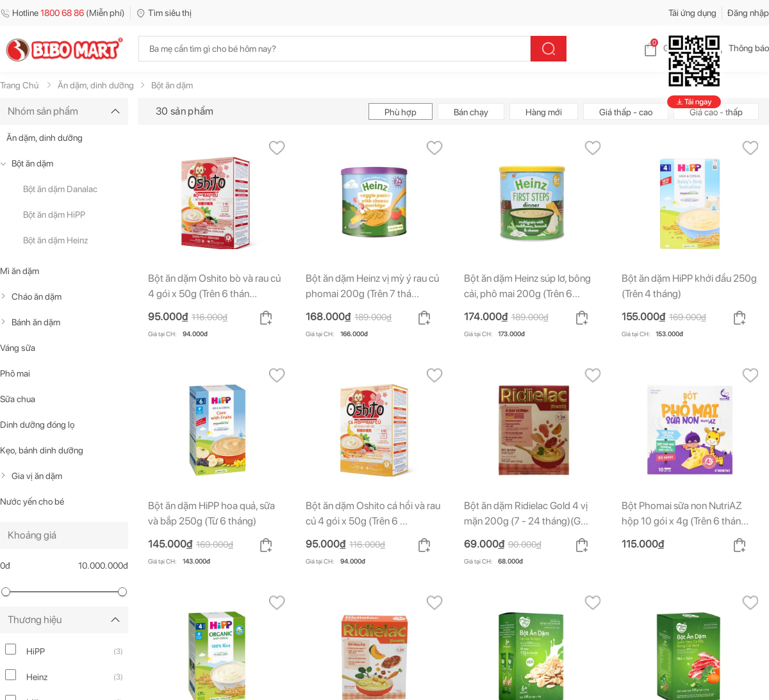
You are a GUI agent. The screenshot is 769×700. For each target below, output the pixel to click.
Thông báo (739, 48)
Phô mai (15, 373)
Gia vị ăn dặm (37, 476)
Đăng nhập (748, 13)
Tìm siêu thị (164, 13)
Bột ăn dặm (32, 163)
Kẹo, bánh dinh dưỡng (42, 450)
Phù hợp (401, 112)
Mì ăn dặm (20, 271)
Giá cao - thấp (716, 112)
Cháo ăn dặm (37, 297)
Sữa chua (18, 399)
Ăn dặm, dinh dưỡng (45, 138)
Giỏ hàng (670, 48)
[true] (6, 163)
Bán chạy (471, 112)
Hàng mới (544, 112)
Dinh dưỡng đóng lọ (37, 425)
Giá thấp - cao (626, 112)
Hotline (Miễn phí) (62, 13)
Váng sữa (18, 348)
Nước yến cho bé (32, 501)
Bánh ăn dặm (36, 322)
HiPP (36, 651)
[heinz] (11, 675)
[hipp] (11, 649)
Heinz (37, 677)
